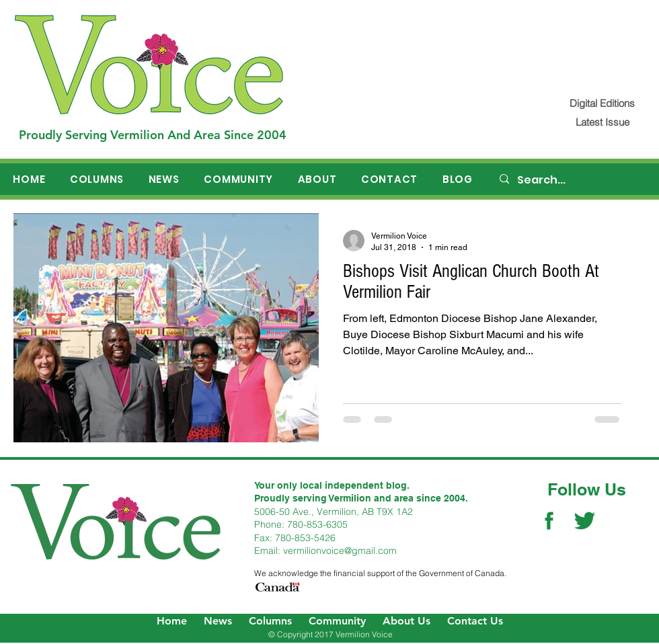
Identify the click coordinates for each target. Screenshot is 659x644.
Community (337, 621)
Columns (270, 621)
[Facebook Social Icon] (549, 521)
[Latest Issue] (602, 122)
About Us (406, 621)
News (218, 621)
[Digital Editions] (602, 103)
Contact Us (475, 621)
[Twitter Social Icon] (585, 521)
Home (172, 621)
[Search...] (572, 180)
